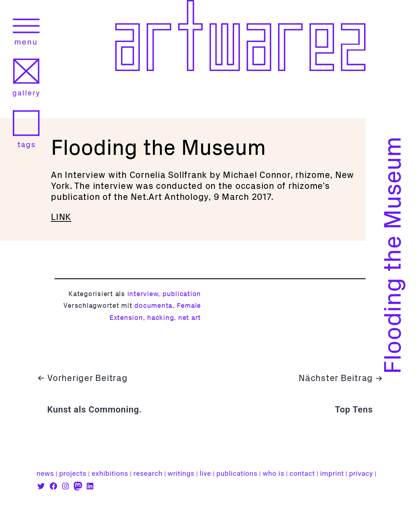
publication (182, 294)
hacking (160, 318)
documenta (153, 305)
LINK (61, 217)
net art (190, 318)
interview (143, 294)
